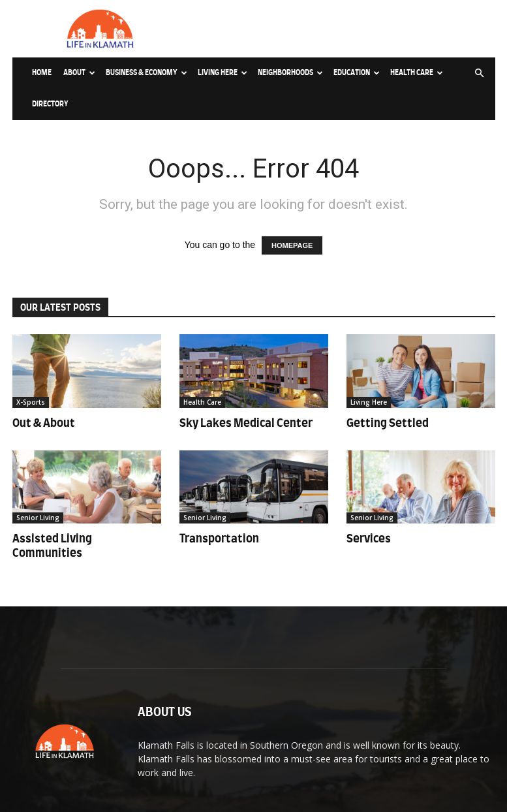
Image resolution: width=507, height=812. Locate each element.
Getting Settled (388, 423)
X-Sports (31, 402)
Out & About (44, 423)
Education (357, 73)
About (79, 73)
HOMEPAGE (292, 245)
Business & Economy (146, 73)
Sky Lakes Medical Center (246, 423)
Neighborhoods (290, 73)
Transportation (219, 539)
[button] (480, 73)
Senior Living (38, 518)
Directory (50, 104)
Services (369, 539)
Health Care (417, 73)
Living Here (223, 73)
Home (42, 73)
